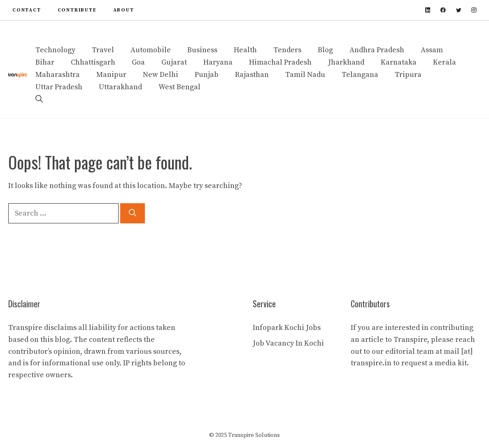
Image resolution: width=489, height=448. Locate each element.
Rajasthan (252, 75)
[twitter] (459, 10)
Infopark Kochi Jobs (287, 328)
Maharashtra (58, 75)
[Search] (133, 213)
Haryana (218, 62)
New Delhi (161, 75)
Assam (432, 50)
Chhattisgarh (93, 62)
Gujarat (174, 62)
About (124, 10)
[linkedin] (428, 10)
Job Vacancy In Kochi (288, 343)
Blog (325, 50)
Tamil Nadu (305, 75)
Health (245, 50)
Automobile (151, 50)
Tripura (408, 75)
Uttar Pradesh (59, 87)
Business (202, 50)
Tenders (287, 50)
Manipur (111, 75)
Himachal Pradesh (280, 62)
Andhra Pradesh (377, 50)
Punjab (207, 75)
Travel (103, 50)
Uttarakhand (120, 87)
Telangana (360, 75)
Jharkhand (346, 62)
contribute (77, 10)
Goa (138, 62)
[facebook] (443, 10)
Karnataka (399, 62)
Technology (55, 50)
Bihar (45, 62)
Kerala (445, 62)
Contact (27, 10)
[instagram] (474, 10)
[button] (39, 100)
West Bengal (179, 87)
